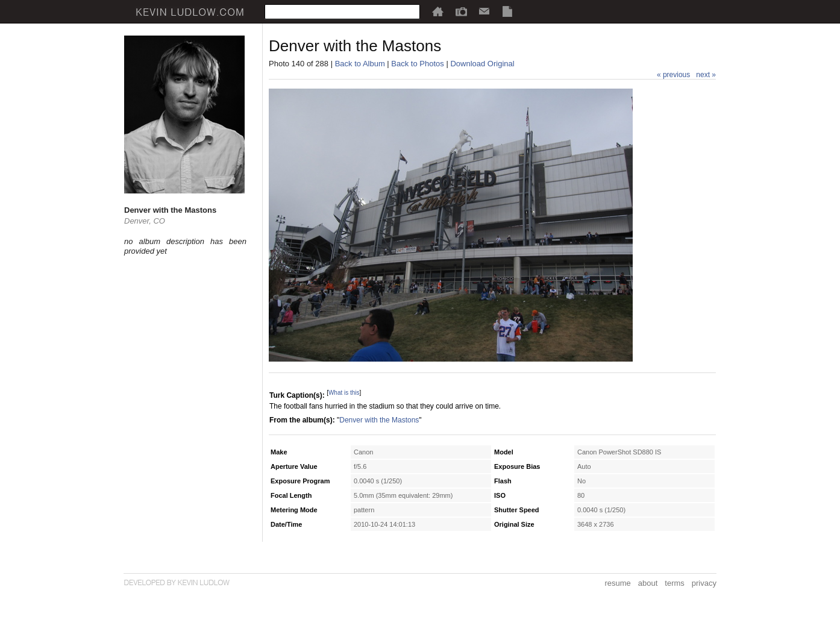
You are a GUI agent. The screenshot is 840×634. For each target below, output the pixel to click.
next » (706, 75)
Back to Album (360, 64)
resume (617, 583)
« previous (673, 75)
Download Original (482, 64)
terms (675, 583)
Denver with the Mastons (379, 420)
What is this (344, 393)
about (648, 583)
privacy (704, 583)
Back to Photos (417, 64)
